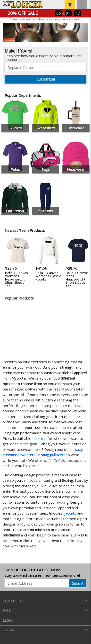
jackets (70, 513)
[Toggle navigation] (82, 5)
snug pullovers (53, 455)
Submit (78, 583)
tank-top (39, 438)
